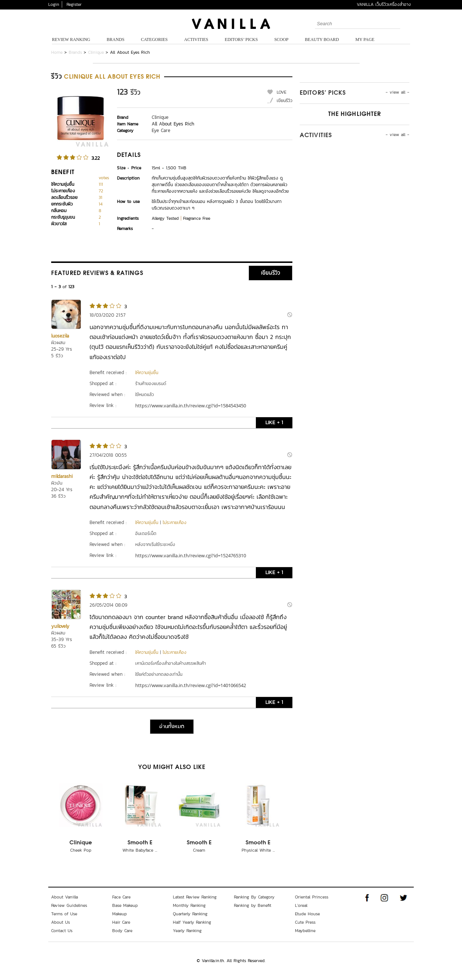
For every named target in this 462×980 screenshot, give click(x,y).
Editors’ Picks (241, 39)
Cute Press (305, 922)
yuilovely (60, 626)
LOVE (282, 92)
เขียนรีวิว (285, 101)
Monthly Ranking (189, 905)
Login (54, 4)
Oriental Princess (312, 897)
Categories (154, 39)
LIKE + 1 (274, 423)
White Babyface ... (140, 850)
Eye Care (161, 130)
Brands (116, 39)
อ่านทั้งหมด (172, 727)
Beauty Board (322, 39)
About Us (60, 922)
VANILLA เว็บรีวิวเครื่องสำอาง (384, 4)
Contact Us (62, 931)
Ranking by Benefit (253, 905)
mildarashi (62, 476)
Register (74, 4)
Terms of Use (64, 914)
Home (57, 52)
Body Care (122, 931)
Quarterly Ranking (190, 914)
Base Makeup (125, 905)
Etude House (307, 914)
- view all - (397, 92)
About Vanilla (65, 897)
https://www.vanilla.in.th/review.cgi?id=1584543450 (191, 406)
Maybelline (305, 931)
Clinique (96, 52)
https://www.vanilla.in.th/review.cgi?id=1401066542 (191, 685)
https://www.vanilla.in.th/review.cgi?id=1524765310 (191, 555)
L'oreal (301, 905)
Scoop (281, 39)
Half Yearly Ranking (192, 922)
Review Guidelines (69, 905)
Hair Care (121, 922)
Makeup (120, 914)
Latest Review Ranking (195, 897)
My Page (365, 39)
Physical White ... (258, 850)
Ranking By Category (254, 897)
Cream (199, 850)
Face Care (121, 897)
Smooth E (140, 843)
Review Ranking (71, 39)
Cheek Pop (81, 850)
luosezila (60, 336)
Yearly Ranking (187, 931)
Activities (196, 39)
